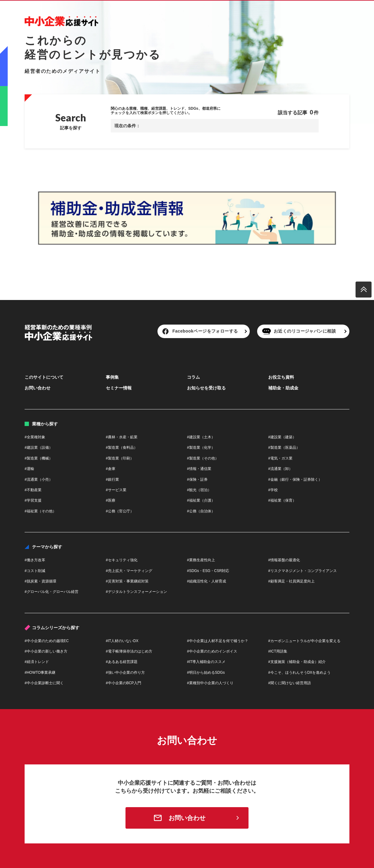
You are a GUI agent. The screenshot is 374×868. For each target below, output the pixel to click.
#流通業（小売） (39, 479)
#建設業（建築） (282, 437)
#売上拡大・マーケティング (129, 571)
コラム (193, 377)
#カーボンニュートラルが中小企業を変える (304, 641)
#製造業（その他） (203, 458)
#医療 (111, 500)
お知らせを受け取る (206, 388)
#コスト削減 (35, 571)
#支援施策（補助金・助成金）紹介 (297, 662)
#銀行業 (112, 479)
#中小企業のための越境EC (47, 641)
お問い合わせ (38, 388)
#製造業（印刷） (120, 458)
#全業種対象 (35, 437)
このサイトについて (44, 377)
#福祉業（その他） (40, 511)
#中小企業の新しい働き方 (46, 651)
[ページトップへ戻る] (364, 290)
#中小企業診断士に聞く (44, 683)
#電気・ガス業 (280, 458)
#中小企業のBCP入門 (123, 683)
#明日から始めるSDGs (206, 673)
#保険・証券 (197, 479)
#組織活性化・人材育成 (207, 581)
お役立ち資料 (281, 377)
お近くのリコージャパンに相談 (305, 331)
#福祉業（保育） (282, 500)
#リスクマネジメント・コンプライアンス (302, 571)
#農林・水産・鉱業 (122, 437)
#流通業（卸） (280, 469)
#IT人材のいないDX (122, 641)
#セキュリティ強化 (122, 560)
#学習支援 (33, 500)
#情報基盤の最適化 (284, 560)
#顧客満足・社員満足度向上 (291, 581)
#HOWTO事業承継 (40, 673)
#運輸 (29, 469)
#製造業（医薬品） (284, 448)
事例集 (112, 377)
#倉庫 (111, 469)
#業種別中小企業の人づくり (210, 683)
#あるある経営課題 (122, 662)
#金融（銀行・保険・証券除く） (295, 479)
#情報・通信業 (199, 469)
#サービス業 (116, 490)
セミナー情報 (119, 388)
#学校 (273, 490)
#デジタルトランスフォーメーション (136, 592)
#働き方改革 (35, 560)
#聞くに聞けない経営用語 (290, 683)
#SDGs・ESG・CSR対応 (208, 571)
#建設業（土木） (201, 437)
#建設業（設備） (39, 448)
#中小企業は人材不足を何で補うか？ (218, 641)
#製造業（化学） (201, 448)
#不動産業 (33, 490)
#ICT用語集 (278, 651)
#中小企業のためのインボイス (212, 651)
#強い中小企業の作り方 (125, 673)
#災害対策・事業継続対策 (127, 581)
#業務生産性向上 (201, 560)
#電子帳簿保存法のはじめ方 (129, 651)
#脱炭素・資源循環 (40, 581)
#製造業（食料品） (122, 448)
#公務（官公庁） (120, 511)
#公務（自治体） (201, 511)
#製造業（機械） (39, 458)
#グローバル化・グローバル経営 (52, 592)
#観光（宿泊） (199, 490)
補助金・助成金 (283, 388)
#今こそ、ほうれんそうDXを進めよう (299, 673)
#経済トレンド (37, 662)
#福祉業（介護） (201, 500)
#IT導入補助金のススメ (206, 662)
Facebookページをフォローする (205, 331)
